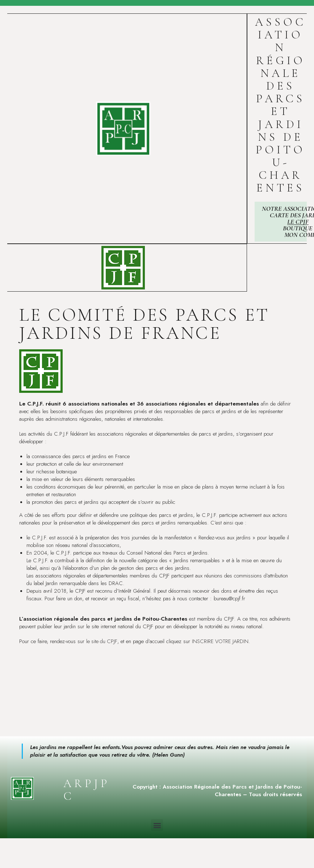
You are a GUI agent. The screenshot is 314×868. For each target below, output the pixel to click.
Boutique (298, 228)
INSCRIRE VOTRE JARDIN (222, 641)
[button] (157, 825)
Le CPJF (298, 222)
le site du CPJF (102, 641)
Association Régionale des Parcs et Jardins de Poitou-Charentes (280, 105)
